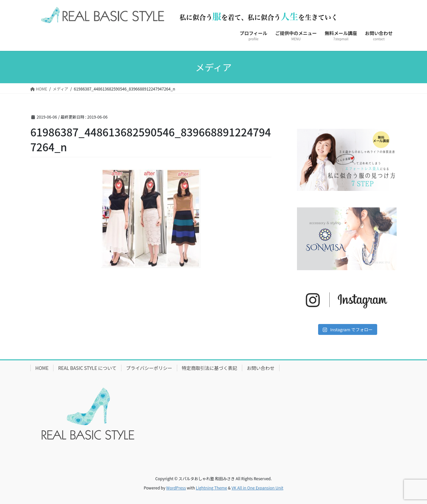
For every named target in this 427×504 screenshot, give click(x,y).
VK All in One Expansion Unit (258, 488)
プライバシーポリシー (149, 368)
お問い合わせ (261, 368)
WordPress (176, 488)
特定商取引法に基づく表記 (210, 368)
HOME (42, 368)
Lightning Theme (211, 488)
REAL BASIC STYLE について (87, 368)
